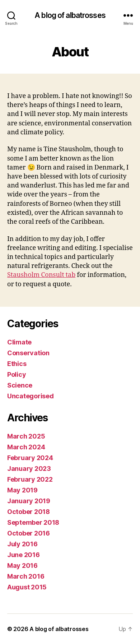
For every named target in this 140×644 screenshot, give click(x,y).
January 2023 (29, 469)
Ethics (17, 364)
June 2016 (24, 555)
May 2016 (22, 566)
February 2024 (30, 458)
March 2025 (26, 436)
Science (20, 385)
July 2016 (22, 544)
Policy (17, 374)
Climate (19, 342)
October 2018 (29, 512)
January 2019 (29, 501)
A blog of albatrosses (70, 15)
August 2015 (27, 587)
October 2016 (29, 533)
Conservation (28, 353)
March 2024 (26, 447)
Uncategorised (31, 396)
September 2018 (33, 522)
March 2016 (26, 576)
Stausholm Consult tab (41, 275)
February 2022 (30, 479)
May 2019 (22, 490)
